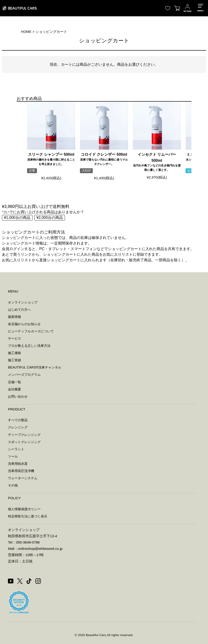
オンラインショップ (23, 302)
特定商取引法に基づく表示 (28, 516)
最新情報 (14, 317)
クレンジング (18, 427)
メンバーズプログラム (24, 375)
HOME (26, 32)
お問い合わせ (18, 396)
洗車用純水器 (18, 464)
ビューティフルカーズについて (31, 331)
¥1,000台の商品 (17, 218)
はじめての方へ (19, 310)
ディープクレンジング (24, 435)
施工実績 (14, 360)
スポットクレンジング (24, 442)
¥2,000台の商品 (50, 218)
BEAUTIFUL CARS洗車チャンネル (35, 367)
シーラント (16, 449)
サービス (14, 338)
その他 (13, 485)
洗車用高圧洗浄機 (21, 471)
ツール (13, 456)
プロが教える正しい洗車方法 (29, 346)
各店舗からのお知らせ (24, 324)
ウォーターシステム (23, 478)
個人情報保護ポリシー (24, 509)
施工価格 (14, 353)
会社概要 (14, 389)
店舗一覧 (14, 382)
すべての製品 (18, 420)
